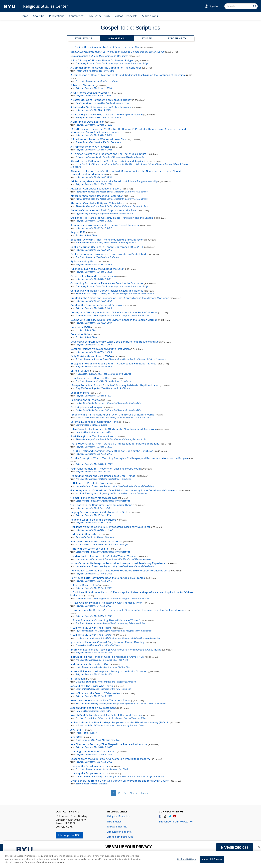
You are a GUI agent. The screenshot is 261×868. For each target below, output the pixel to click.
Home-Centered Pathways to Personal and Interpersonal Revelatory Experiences (119, 563)
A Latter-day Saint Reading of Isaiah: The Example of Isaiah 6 (107, 114)
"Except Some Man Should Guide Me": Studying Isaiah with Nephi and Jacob (115, 385)
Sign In (214, 6)
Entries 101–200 (80, 371)
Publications (57, 16)
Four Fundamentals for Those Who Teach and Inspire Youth (106, 469)
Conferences (77, 16)
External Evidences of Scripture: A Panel (94, 422)
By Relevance (83, 38)
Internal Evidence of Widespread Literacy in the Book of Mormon (109, 671)
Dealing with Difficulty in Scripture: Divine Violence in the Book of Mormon (114, 312)
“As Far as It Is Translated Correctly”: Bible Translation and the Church (112, 218)
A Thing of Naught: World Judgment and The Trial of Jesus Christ (108, 154)
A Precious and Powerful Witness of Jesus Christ (99, 139)
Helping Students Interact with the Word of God (99, 512)
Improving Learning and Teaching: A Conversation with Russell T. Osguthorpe (116, 649)
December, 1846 (80, 327)
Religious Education (119, 816)
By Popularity (177, 38)
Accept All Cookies (212, 861)
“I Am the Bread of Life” (85, 585)
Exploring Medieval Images (86, 407)
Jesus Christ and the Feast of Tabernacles (95, 693)
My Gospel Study (100, 16)
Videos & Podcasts (126, 16)
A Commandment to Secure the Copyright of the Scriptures (106, 68)
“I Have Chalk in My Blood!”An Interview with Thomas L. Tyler (106, 603)
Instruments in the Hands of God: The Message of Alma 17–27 (107, 657)
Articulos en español (119, 832)
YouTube (175, 816)
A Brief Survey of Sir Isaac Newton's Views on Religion (102, 60)
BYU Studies (114, 821)
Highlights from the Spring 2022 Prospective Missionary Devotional (110, 527)
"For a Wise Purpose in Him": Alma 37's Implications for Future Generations (115, 444)
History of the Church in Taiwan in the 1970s (96, 541)
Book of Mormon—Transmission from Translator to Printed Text (108, 254)
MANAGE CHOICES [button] (235, 847)
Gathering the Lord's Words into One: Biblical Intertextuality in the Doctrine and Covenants (124, 490)
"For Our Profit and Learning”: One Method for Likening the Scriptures (112, 451)
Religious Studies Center (46, 6)
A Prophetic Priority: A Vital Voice (90, 147)
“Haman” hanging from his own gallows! (94, 498)
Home (24, 16)
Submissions (150, 16)
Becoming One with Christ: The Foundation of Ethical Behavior (107, 240)
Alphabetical (117, 38)
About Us (39, 16)
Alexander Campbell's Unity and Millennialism (97, 203)
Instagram (165, 816)
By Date (147, 38)
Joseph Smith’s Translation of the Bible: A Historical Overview (107, 715)
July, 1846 (76, 730)
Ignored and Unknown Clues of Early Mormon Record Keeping (107, 642)
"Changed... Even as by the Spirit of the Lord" (97, 269)
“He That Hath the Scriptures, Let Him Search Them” (101, 505)
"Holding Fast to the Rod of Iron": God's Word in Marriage (104, 556)
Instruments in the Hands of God (90, 664)
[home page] (10, 6)
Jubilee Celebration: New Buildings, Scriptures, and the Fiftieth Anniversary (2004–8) (120, 722)
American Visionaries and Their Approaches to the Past (103, 210)
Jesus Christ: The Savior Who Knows (92, 686)
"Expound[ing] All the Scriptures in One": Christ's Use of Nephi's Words (112, 414)
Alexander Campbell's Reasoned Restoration (97, 196)
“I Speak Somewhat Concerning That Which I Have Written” (105, 620)
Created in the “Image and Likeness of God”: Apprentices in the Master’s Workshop (120, 298)
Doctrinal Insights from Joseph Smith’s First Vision (100, 349)
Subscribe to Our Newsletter (176, 821)
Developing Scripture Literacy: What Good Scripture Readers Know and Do (115, 342)
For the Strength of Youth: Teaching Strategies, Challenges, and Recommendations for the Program (130, 458)
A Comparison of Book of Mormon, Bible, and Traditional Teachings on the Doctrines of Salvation (128, 75)
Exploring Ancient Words (85, 400)
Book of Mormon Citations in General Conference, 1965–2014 (107, 247)
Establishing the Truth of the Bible (91, 378)
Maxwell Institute (117, 826)
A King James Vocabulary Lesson (90, 93)
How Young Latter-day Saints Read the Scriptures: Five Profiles (108, 578)
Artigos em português (120, 837)
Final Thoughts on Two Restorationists (93, 436)
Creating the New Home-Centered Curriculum (97, 305)
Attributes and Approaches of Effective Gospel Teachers (105, 225)
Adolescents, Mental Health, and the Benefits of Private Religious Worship (114, 181)
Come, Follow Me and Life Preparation (93, 276)
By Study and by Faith (83, 261)
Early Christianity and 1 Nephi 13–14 (91, 356)
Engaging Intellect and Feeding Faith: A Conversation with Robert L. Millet (114, 363)
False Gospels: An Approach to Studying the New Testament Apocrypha (114, 429)
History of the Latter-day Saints (90, 549)
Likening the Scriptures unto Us (89, 766)
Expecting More (80, 393)
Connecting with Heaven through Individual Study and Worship (107, 291)
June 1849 (76, 737)
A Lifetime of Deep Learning (87, 122)
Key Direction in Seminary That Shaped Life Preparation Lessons (109, 744)
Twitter (170, 816)
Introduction (78, 679)
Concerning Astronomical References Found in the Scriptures (107, 283)
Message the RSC (69, 835)
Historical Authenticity (83, 534)
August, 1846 (78, 232)
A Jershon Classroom (83, 85)
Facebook (160, 816)
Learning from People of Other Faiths (93, 751)
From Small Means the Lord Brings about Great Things (103, 476)
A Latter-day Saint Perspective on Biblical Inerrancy (101, 100)
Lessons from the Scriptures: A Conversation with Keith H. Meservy (110, 759)
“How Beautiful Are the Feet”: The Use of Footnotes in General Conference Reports (120, 570)
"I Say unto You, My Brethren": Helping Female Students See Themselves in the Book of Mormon (127, 610)
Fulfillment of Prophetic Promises (91, 483)
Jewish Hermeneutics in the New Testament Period (100, 700)
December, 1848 (80, 334)
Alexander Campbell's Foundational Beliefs (96, 188)
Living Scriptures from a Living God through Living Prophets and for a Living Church (120, 781)
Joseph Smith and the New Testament (93, 708)
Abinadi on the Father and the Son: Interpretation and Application (109, 161)
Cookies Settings (186, 861)
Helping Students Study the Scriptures (93, 520)
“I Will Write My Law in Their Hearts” (91, 628)
